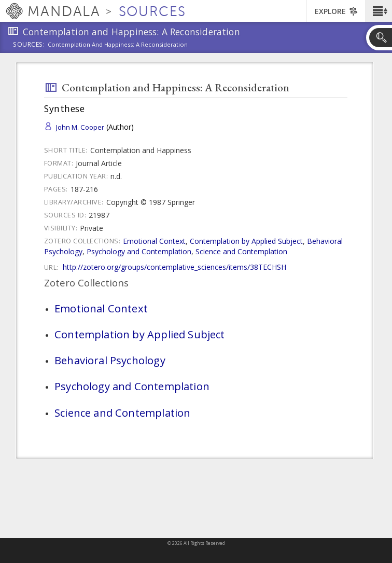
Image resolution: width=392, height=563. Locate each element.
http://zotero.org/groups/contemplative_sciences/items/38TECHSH (174, 267)
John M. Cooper (80, 127)
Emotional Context (154, 241)
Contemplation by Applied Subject (246, 241)
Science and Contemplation (241, 251)
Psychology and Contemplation (139, 251)
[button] (379, 11)
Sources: (29, 45)
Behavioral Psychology (110, 360)
